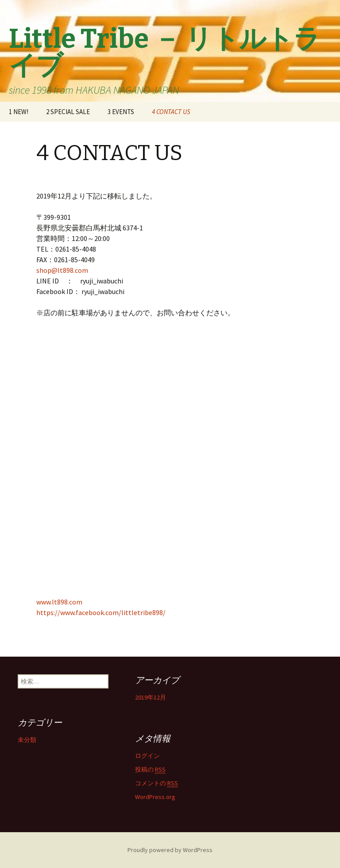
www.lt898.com (59, 602)
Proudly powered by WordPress (170, 850)
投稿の (150, 770)
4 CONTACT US (171, 112)
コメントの (156, 783)
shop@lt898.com (62, 270)
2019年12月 (151, 697)
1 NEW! (19, 112)
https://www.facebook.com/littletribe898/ (101, 612)
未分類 (27, 740)
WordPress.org (155, 797)
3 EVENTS (121, 112)
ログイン (147, 756)
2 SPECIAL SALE (68, 112)
